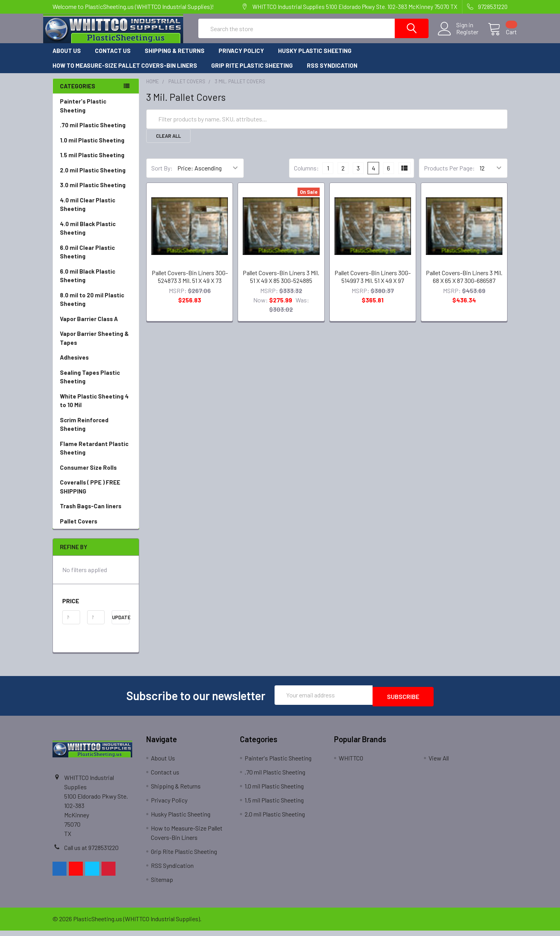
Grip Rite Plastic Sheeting (252, 72)
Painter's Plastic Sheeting (83, 113)
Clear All (168, 143)
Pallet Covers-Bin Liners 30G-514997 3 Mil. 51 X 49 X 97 (373, 284)
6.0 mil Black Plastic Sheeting (87, 283)
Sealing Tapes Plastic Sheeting (90, 384)
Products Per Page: (449, 175)
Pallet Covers (96, 528)
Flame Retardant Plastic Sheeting (94, 455)
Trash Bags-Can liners (91, 513)
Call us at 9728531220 (91, 853)
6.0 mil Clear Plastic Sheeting (87, 259)
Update (121, 624)
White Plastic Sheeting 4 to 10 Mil (94, 408)
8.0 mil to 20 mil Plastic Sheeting (92, 306)
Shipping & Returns (175, 58)
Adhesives (74, 364)
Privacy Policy (241, 58)
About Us (67, 58)
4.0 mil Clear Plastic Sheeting (87, 212)
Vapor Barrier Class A (89, 326)
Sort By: (162, 175)
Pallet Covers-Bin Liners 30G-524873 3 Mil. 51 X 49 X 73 (190, 284)
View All (439, 763)
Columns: (306, 175)
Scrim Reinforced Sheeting (96, 432)
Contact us (113, 58)
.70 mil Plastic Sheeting (93, 132)
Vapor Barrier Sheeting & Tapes (94, 345)
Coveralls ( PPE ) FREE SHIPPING (90, 494)
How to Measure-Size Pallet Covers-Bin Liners (125, 72)
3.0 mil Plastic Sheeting (93, 192)
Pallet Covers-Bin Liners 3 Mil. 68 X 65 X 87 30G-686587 (464, 284)
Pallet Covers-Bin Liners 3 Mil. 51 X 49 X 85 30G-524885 (281, 284)
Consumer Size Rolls (88, 474)
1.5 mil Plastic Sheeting (92, 162)
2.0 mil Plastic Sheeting (93, 177)
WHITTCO (351, 763)
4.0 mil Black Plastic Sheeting (88, 235)
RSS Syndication (332, 72)
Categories (78, 93)
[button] (96, 608)
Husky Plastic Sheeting (315, 58)
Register (458, 37)
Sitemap (162, 885)
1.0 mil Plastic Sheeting (92, 147)
